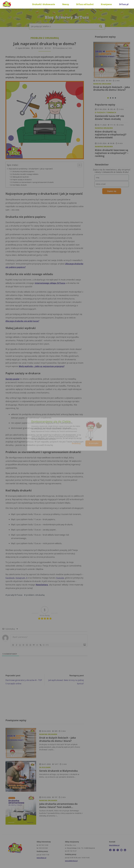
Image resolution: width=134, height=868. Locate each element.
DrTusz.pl (124, 4)
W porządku (94, 443)
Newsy (66, 4)
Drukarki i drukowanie (44, 4)
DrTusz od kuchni (85, 4)
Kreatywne (106, 4)
